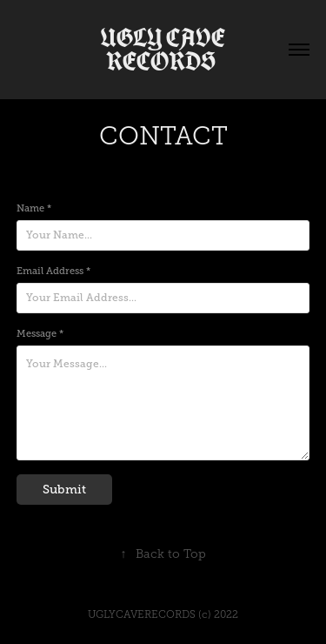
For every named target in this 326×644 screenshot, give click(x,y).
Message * (40, 333)
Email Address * (53, 271)
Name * (34, 208)
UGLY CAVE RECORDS (165, 49)
